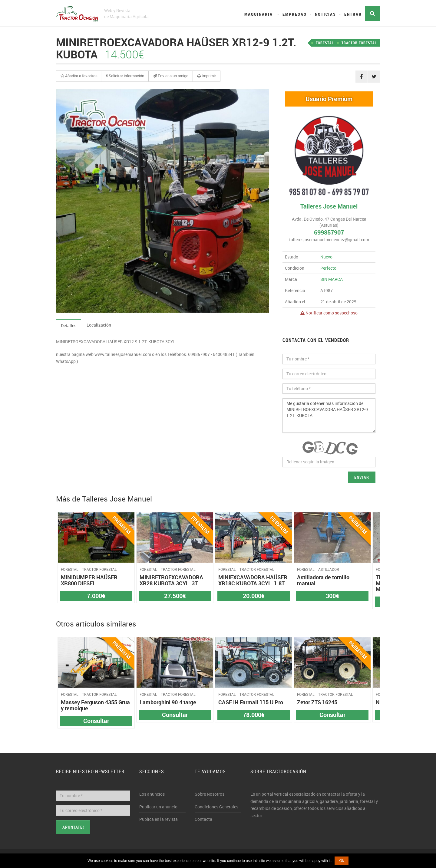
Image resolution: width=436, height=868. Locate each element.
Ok (341, 861)
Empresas (295, 14)
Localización (99, 325)
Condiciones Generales (216, 807)
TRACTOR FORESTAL (359, 43)
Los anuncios (152, 794)
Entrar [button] (353, 14)
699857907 (329, 232)
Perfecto (328, 268)
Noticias (325, 14)
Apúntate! (73, 827)
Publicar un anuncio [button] (158, 807)
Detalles (69, 325)
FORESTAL (325, 43)
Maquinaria (259, 14)
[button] (79, 76)
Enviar (362, 477)
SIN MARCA (332, 279)
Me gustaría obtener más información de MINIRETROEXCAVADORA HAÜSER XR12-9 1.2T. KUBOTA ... (329, 416)
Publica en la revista (159, 819)
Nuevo (326, 257)
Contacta (203, 819)
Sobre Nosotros (210, 794)
